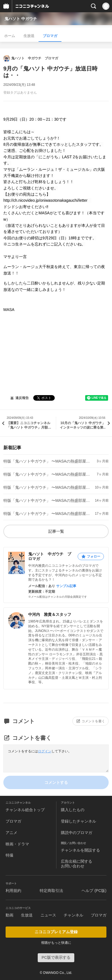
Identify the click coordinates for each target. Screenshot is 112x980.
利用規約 (13, 891)
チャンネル (73, 915)
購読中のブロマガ (77, 833)
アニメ (11, 833)
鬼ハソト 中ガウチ (21, 19)
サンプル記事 (66, 586)
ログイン (45, 751)
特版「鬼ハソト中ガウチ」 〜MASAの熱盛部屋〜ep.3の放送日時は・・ (47, 487)
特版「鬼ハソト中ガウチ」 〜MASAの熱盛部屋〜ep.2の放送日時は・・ (47, 500)
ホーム (10, 36)
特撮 (9, 855)
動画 (9, 915)
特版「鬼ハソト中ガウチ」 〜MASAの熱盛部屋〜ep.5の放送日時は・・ (47, 461)
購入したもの (73, 810)
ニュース (48, 915)
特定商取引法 (51, 891)
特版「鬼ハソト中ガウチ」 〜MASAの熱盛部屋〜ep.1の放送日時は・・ (47, 514)
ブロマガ (50, 36)
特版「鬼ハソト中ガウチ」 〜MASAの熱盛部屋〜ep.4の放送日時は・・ (47, 474)
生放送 (29, 36)
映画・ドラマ (17, 844)
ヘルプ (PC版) (94, 891)
